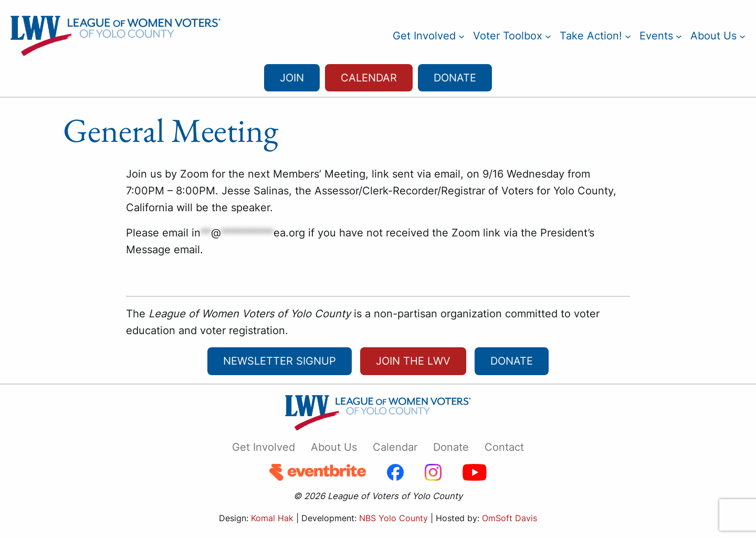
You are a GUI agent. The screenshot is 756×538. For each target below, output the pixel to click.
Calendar (369, 78)
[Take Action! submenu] (628, 36)
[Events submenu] (679, 36)
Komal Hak (272, 518)
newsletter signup (280, 361)
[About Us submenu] (742, 36)
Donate (455, 78)
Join (292, 78)
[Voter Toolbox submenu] (548, 36)
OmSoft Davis (510, 518)
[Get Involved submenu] (461, 36)
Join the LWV (413, 361)
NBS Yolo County (393, 518)
